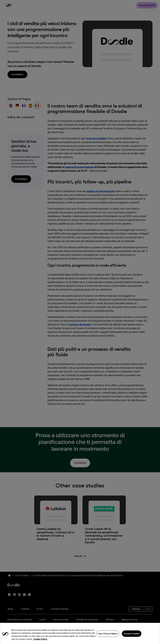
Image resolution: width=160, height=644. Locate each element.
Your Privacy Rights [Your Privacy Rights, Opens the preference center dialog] (108, 637)
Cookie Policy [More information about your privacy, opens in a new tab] (40, 642)
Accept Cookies (132, 637)
